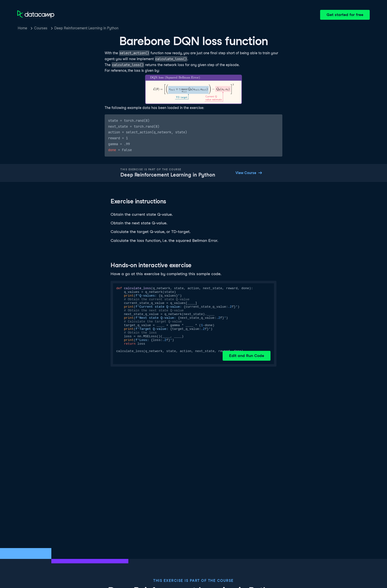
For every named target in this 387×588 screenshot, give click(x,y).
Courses (41, 28)
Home (22, 28)
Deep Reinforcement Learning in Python (86, 28)
